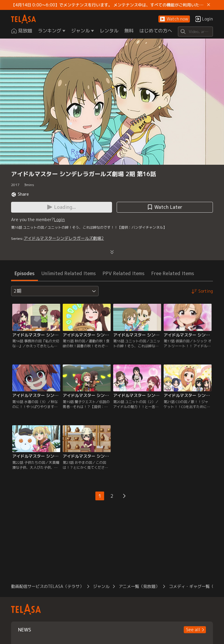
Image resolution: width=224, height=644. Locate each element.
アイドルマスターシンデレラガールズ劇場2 (64, 238)
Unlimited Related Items (69, 273)
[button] (174, 19)
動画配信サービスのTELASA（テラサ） (47, 586)
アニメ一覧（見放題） (139, 586)
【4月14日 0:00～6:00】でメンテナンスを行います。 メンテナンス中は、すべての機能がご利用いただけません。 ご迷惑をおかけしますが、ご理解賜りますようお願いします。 (108, 5)
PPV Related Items (124, 273)
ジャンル (101, 586)
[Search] (195, 32)
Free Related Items (173, 273)
